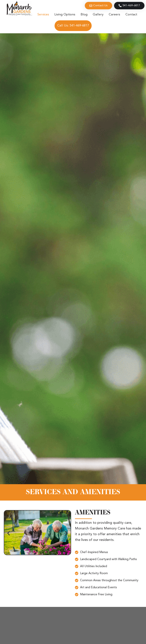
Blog (84, 15)
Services (43, 15)
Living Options (65, 15)
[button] (9, 533)
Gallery (98, 15)
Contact (131, 15)
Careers (114, 15)
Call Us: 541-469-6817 (73, 26)
